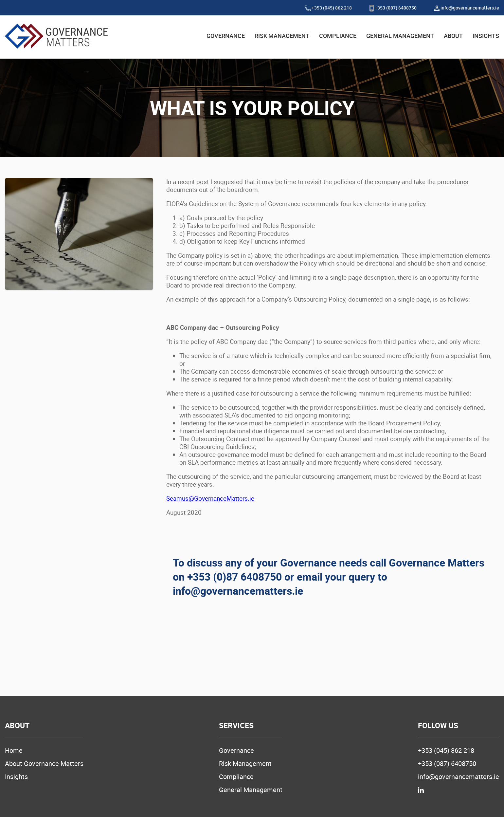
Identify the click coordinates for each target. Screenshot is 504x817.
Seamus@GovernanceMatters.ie (210, 498)
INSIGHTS (486, 36)
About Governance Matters (44, 763)
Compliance (236, 777)
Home (14, 750)
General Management (251, 790)
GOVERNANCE (226, 36)
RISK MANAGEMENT (282, 36)
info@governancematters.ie (467, 8)
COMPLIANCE (338, 36)
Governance (236, 750)
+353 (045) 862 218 (328, 8)
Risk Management (245, 763)
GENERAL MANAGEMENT (400, 36)
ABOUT (453, 36)
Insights (16, 777)
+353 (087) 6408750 (393, 8)
